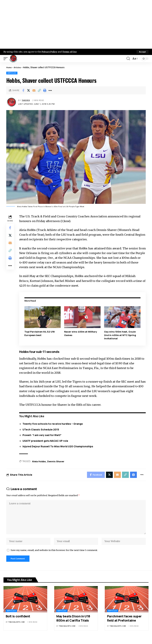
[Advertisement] (76, 24)
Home (9, 67)
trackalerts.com (17, 627)
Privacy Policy (50, 52)
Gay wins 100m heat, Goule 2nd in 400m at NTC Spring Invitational (120, 335)
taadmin (27, 100)
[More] (50, 90)
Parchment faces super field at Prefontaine (124, 623)
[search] (128, 59)
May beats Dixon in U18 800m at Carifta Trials (73, 623)
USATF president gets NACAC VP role (46, 441)
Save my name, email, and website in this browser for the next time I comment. (54, 554)
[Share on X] (29, 90)
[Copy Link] (39, 90)
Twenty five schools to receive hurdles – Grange (54, 424)
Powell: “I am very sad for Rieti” (43, 435)
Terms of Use (71, 52)
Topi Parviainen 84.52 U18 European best (40, 333)
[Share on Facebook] (23, 90)
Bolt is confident (18, 621)
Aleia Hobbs (40, 461)
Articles (18, 67)
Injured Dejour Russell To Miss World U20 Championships (59, 446)
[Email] (34, 90)
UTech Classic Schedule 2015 (42, 429)
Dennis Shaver (56, 461)
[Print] (45, 90)
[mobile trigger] (6, 59)
